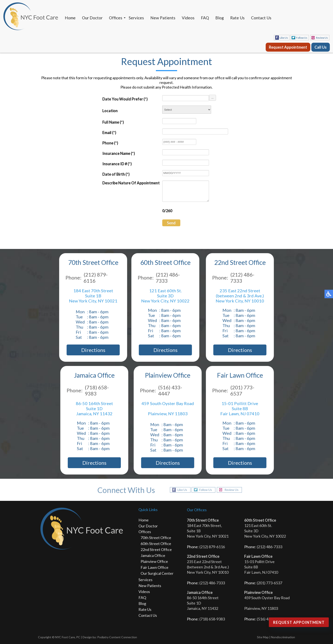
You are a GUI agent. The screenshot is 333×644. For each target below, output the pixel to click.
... (212, 98)
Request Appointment (288, 47)
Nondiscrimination (283, 637)
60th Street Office (156, 544)
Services (136, 18)
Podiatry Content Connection (117, 637)
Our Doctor (92, 18)
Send (171, 223)
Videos (188, 18)
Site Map (263, 637)
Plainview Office (154, 561)
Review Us (322, 38)
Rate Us (237, 18)
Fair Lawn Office (155, 567)
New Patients (163, 18)
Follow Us (302, 38)
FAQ (205, 18)
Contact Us (261, 18)
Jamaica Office (153, 555)
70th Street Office (156, 538)
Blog (220, 18)
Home (70, 18)
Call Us (321, 47)
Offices (116, 18)
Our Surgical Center (157, 573)
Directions (92, 350)
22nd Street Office (156, 549)
